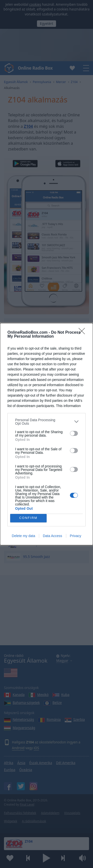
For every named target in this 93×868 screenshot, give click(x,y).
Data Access (53, 536)
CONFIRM (28, 518)
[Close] (83, 333)
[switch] (74, 433)
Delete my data (24, 536)
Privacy (76, 536)
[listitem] (46, 422)
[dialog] (46, 434)
